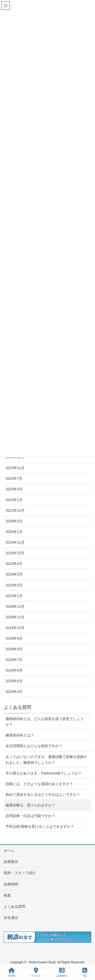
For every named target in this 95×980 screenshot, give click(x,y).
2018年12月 (15, 606)
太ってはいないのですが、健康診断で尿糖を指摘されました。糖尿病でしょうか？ (46, 760)
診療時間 (11, 884)
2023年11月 (15, 468)
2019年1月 (14, 596)
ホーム (9, 850)
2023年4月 (14, 489)
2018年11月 (15, 617)
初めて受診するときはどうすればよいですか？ (43, 794)
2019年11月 (15, 542)
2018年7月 (14, 660)
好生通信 (11, 918)
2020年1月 (14, 532)
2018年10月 (15, 628)
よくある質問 (14, 907)
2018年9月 (14, 638)
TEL (85, 972)
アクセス (36, 972)
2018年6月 (14, 670)
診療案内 (11, 862)
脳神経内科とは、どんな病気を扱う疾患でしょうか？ (45, 722)
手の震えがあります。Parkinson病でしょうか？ (44, 773)
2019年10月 (15, 553)
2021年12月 (15, 510)
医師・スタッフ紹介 (20, 873)
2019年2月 (14, 585)
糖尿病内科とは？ (20, 735)
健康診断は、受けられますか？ (30, 805)
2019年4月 (14, 564)
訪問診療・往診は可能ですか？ (30, 816)
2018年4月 (14, 692)
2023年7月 (14, 478)
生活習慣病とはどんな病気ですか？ (34, 746)
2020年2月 (14, 521)
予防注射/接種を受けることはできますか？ (40, 826)
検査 (7, 895)
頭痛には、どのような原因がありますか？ (39, 784)
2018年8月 (14, 649)
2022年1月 (14, 500)
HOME (12, 972)
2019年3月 (14, 574)
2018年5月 (14, 681)
